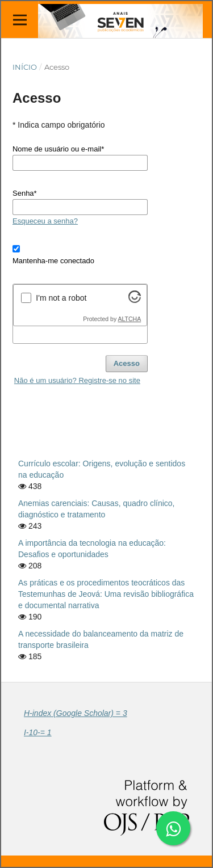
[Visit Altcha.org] (135, 300)
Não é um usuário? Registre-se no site (77, 380)
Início (25, 67)
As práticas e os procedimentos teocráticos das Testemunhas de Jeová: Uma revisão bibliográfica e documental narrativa (106, 594)
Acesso (127, 363)
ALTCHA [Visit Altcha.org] (130, 319)
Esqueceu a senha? (45, 221)
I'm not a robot (61, 298)
